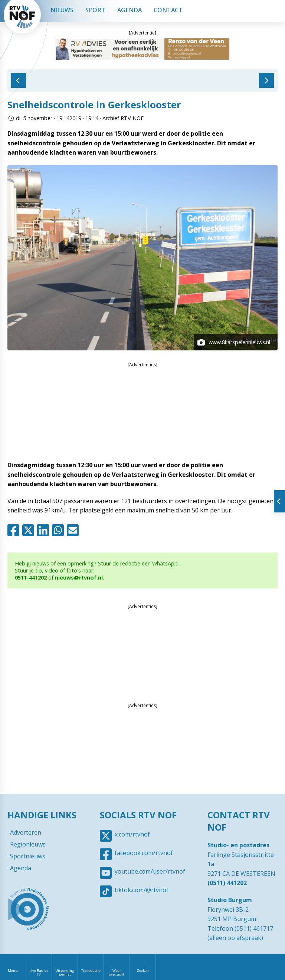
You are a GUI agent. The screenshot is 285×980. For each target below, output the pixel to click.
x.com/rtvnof (132, 834)
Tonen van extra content (279, 501)
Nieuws (62, 10)
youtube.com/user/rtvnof (150, 871)
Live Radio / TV (39, 972)
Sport (95, 10)
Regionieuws (28, 844)
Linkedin (45, 530)
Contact (168, 10)
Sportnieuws (28, 856)
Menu (13, 971)
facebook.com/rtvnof (144, 853)
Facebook (15, 530)
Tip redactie (91, 971)
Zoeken (143, 971)
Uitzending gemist (65, 972)
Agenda (130, 10)
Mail (74, 530)
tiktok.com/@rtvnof (142, 890)
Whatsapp (59, 530)
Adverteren (26, 832)
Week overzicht (117, 972)
